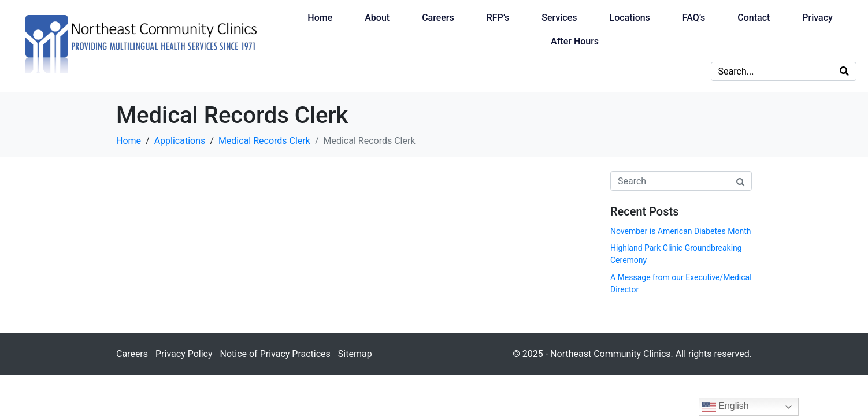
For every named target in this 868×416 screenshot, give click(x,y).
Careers (438, 18)
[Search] (844, 71)
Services (559, 18)
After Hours (575, 41)
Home (320, 18)
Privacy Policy (184, 354)
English (726, 407)
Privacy (817, 18)
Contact (754, 18)
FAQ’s (694, 18)
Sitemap (355, 354)
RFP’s (498, 18)
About (377, 18)
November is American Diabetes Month (680, 231)
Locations (630, 18)
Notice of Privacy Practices (275, 354)
